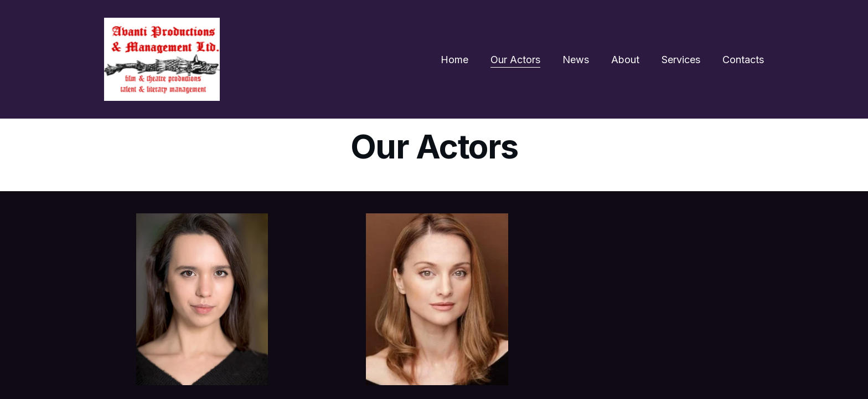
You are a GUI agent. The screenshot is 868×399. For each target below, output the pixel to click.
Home (454, 60)
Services (681, 60)
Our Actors (515, 60)
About (625, 60)
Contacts (743, 60)
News (576, 60)
